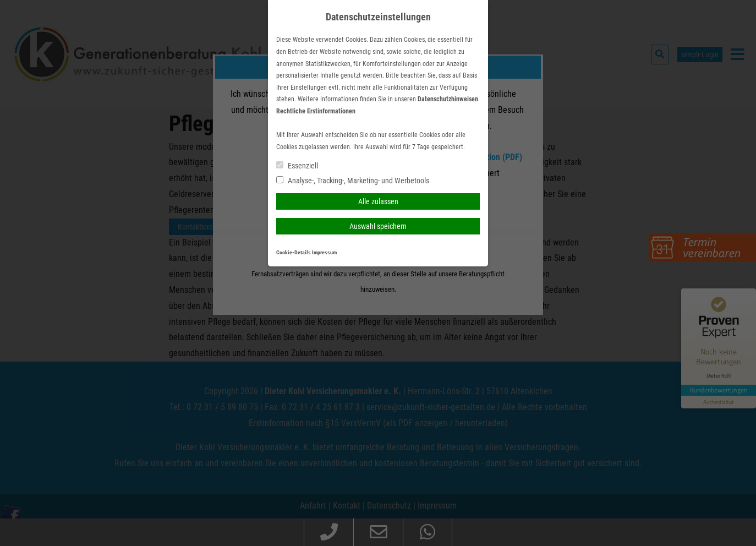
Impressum (324, 252)
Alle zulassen (378, 201)
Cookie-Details (294, 252)
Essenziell (297, 166)
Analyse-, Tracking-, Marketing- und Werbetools (353, 181)
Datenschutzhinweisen (448, 99)
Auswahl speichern (378, 226)
